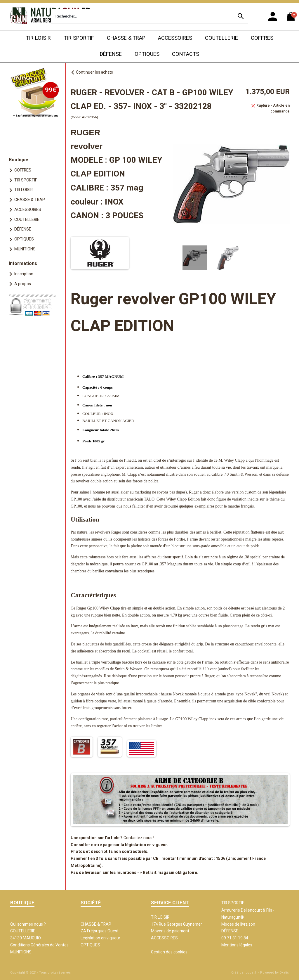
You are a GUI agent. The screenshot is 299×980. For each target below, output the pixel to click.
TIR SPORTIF (79, 38)
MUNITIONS (25, 249)
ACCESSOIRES (175, 38)
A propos (23, 284)
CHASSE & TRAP (126, 38)
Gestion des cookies (169, 952)
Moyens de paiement (170, 931)
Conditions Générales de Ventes (39, 945)
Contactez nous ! (139, 838)
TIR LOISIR (38, 38)
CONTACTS (186, 54)
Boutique (19, 160)
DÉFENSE (111, 54)
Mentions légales (237, 945)
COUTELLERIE (221, 38)
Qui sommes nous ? (28, 924)
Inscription (24, 274)
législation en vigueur (146, 845)
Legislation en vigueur (100, 938)
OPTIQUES (147, 54)
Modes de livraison (238, 924)
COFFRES (262, 38)
